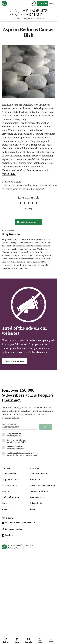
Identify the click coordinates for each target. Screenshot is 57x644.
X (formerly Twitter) (12, 529)
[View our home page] (4, 3)
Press (33, 509)
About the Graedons (39, 474)
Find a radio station (11, 497)
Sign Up (46, 427)
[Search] (33, 3)
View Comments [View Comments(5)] (28, 222)
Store (4, 503)
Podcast (5, 491)
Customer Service (38, 497)
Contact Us (35, 480)
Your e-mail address (9, 424)
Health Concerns (9, 486)
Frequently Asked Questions (43, 486)
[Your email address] (20, 428)
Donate (5, 509)
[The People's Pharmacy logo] (28, 13)
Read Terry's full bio (19, 269)
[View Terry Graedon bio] (27, 234)
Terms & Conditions (39, 491)
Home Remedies (9, 474)
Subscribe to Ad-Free (15, 361)
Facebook (8, 536)
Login (52, 3)
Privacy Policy (36, 503)
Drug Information (10, 480)
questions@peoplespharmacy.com (19, 523)
